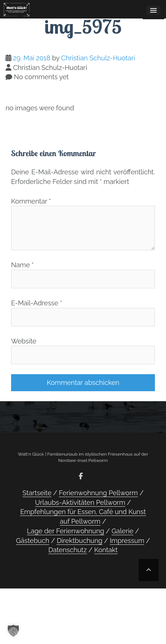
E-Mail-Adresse (37, 303)
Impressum (127, 541)
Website (24, 341)
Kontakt (106, 550)
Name (22, 265)
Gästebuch (33, 541)
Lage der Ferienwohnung (66, 531)
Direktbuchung (79, 541)
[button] (13, 631)
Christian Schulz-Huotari (98, 58)
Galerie (123, 531)
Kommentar (31, 201)
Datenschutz (68, 550)
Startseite (37, 493)
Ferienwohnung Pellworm (98, 493)
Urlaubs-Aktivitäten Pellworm (80, 502)
